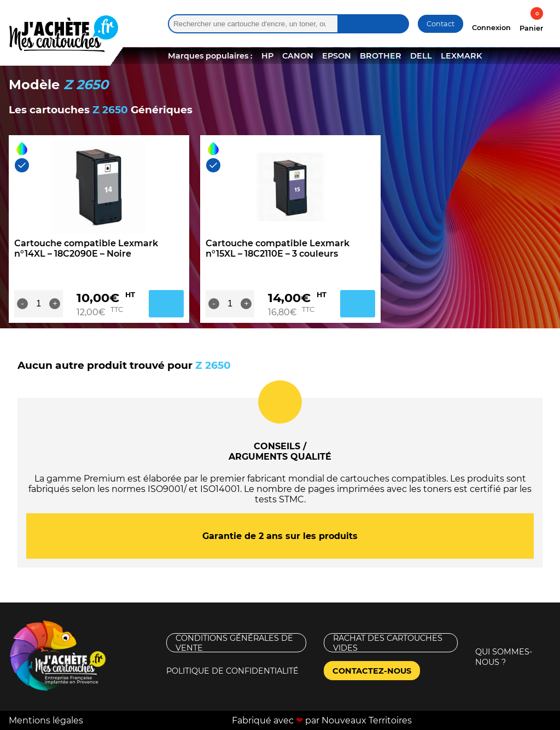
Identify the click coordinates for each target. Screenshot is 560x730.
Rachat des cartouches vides (388, 643)
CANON (298, 56)
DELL (421, 56)
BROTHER (381, 56)
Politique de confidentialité (232, 671)
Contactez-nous (372, 671)
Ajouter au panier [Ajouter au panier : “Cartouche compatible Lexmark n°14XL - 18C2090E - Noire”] (166, 304)
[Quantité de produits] (39, 304)
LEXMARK (461, 56)
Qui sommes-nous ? (504, 657)
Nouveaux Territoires (367, 720)
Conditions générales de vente (234, 643)
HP (267, 56)
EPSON (337, 56)
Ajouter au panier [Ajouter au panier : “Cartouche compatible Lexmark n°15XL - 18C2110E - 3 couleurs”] (358, 304)
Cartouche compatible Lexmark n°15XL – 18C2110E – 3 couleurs (278, 248)
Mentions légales (46, 720)
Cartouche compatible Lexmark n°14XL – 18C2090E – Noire (86, 248)
